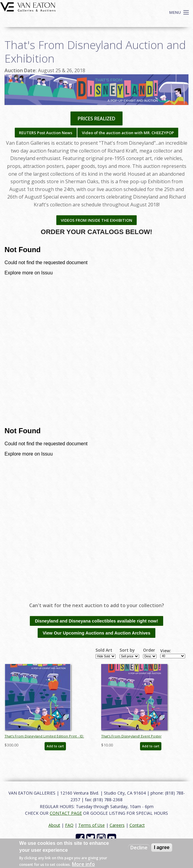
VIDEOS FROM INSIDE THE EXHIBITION (96, 220)
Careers (117, 825)
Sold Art (104, 650)
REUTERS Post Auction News (46, 133)
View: (166, 651)
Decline (139, 848)
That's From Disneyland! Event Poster (131, 736)
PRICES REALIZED (96, 119)
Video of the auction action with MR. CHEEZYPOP (128, 133)
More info (83, 864)
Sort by (127, 650)
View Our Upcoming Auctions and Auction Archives (97, 633)
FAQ (69, 825)
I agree (162, 847)
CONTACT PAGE (66, 813)
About (54, 825)
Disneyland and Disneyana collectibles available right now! (96, 621)
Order (149, 650)
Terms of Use (92, 825)
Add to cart (55, 746)
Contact (137, 825)
